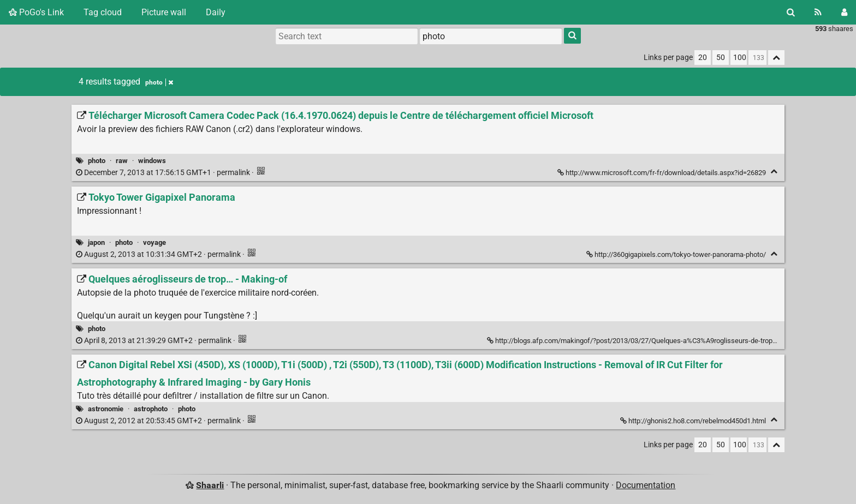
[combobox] (491, 36)
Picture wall (164, 12)
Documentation (646, 485)
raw (122, 161)
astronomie (106, 409)
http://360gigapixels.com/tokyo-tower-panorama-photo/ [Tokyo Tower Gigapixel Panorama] (677, 254)
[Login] (844, 12)
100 (740, 58)
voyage (154, 242)
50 (721, 58)
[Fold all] (776, 58)
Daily (216, 12)
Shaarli (210, 485)
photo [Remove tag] (159, 82)
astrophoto (151, 409)
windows (152, 161)
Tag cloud (103, 12)
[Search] (791, 12)
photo (97, 161)
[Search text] (347, 36)
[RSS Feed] (818, 12)
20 (703, 58)
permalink (164, 173)
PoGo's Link (36, 12)
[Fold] (774, 172)
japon (96, 242)
